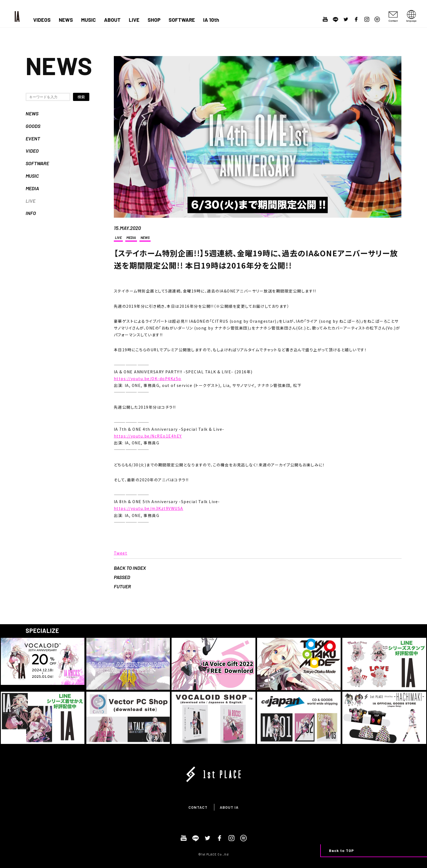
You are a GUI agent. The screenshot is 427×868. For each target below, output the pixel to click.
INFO (31, 213)
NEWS (66, 20)
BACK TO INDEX (130, 568)
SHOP (154, 20)
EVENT (33, 138)
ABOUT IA (229, 807)
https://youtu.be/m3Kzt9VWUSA (149, 508)
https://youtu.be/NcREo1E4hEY (148, 436)
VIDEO (32, 151)
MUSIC (89, 20)
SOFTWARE (182, 20)
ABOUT (112, 20)
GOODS (33, 126)
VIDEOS (42, 20)
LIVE (134, 20)
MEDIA (32, 188)
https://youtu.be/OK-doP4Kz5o (148, 378)
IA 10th (211, 20)
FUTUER (122, 586)
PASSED (122, 577)
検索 (81, 97)
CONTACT (198, 807)
